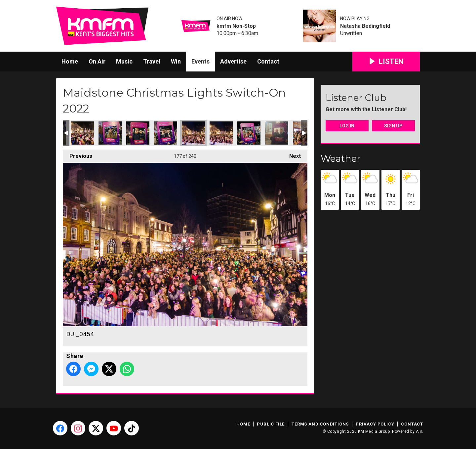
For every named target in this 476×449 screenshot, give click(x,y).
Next (292, 154)
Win (176, 61)
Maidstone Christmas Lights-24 (249, 133)
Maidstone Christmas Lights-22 (138, 133)
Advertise (233, 61)
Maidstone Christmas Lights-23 (166, 133)
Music (124, 61)
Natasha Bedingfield (365, 26)
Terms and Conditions (320, 424)
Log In (347, 126)
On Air (97, 61)
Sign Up (393, 126)
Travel (152, 61)
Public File (271, 424)
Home (70, 61)
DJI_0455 (221, 133)
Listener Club (356, 98)
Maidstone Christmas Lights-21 (110, 133)
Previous (78, 154)
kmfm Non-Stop (236, 26)
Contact (268, 61)
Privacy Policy (375, 424)
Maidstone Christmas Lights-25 (277, 133)
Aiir (419, 431)
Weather (341, 158)
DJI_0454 (193, 133)
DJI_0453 (82, 133)
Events (200, 61)
